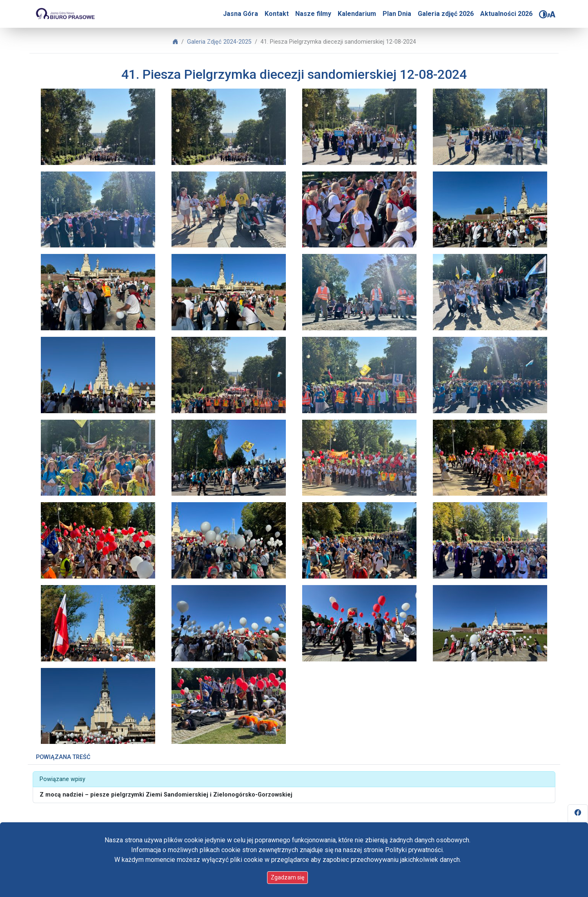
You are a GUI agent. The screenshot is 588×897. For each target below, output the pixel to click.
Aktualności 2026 (506, 14)
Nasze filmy (313, 14)
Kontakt (277, 14)
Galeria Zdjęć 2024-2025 (219, 42)
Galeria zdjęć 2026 (446, 14)
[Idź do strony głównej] (65, 14)
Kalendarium (357, 14)
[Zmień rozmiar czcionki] (551, 14)
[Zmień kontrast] (543, 14)
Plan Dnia (397, 14)
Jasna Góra (241, 14)
